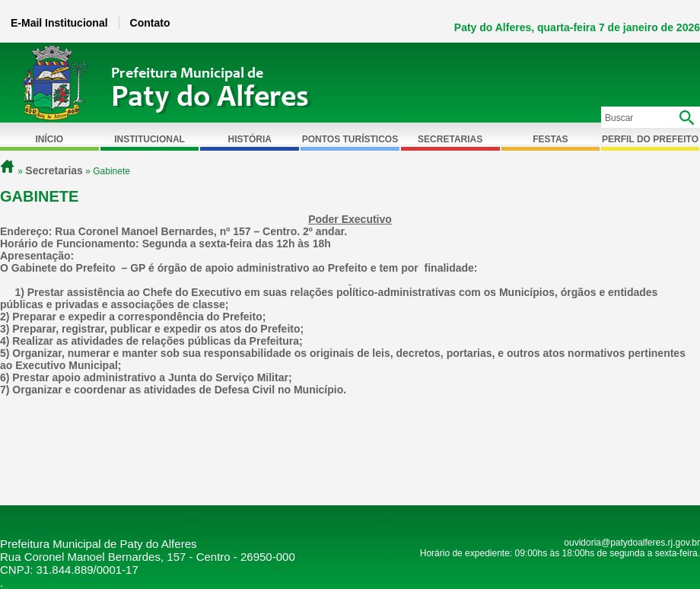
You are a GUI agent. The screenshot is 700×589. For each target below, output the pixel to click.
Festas (550, 139)
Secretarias (450, 139)
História (250, 139)
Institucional (150, 139)
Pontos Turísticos (350, 139)
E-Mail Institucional (59, 23)
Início (50, 139)
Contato (150, 23)
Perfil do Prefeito (650, 139)
